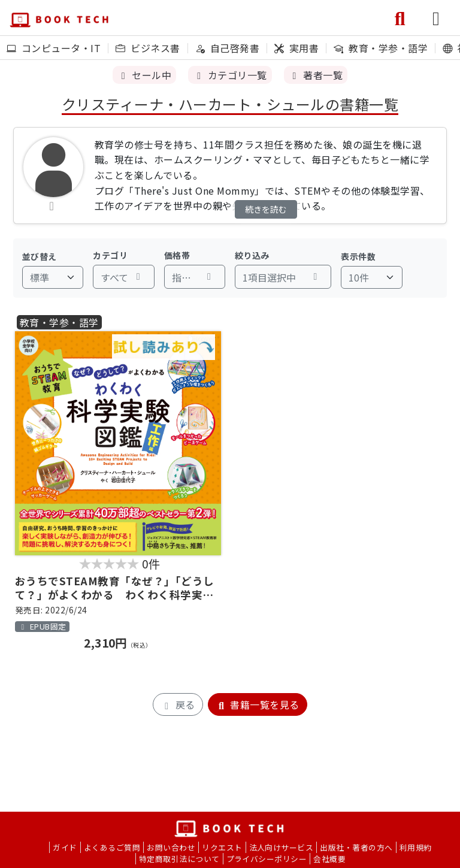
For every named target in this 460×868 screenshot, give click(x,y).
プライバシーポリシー (267, 859)
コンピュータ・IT (54, 48)
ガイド (65, 847)
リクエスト (222, 847)
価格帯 (177, 255)
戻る (178, 704)
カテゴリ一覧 (230, 75)
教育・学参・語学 (381, 48)
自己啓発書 (227, 48)
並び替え (40, 256)
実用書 (296, 48)
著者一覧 (316, 75)
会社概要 (329, 859)
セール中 (144, 75)
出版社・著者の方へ (356, 847)
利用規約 (416, 847)
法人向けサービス (282, 847)
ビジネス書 (148, 48)
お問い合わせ (171, 847)
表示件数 (358, 256)
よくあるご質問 (112, 847)
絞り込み (252, 255)
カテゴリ (110, 255)
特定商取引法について (179, 859)
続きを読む (266, 209)
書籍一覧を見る (258, 704)
